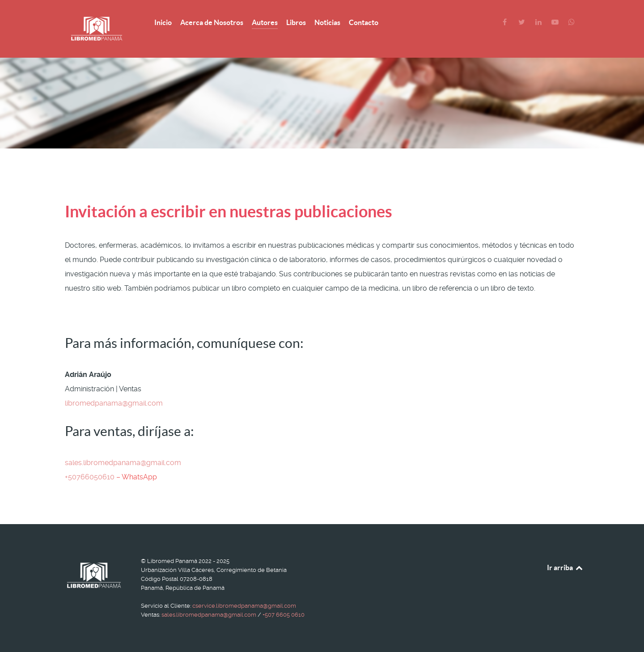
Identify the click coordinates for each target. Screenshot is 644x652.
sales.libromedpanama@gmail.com (123, 463)
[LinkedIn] (539, 22)
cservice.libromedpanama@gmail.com (244, 606)
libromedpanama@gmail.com (114, 403)
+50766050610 (90, 477)
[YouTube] (556, 22)
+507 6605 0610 (284, 615)
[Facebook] (506, 22)
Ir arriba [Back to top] (565, 567)
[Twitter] (523, 22)
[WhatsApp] (572, 22)
